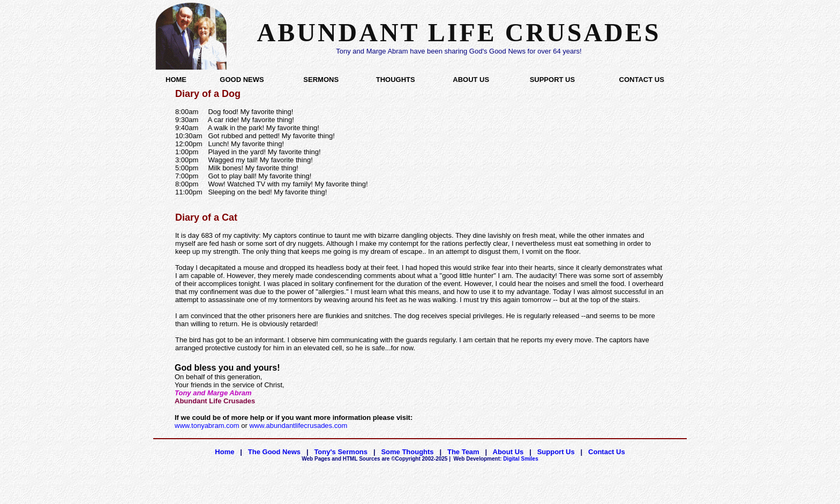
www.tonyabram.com (207, 426)
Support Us (556, 452)
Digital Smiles (496, 459)
